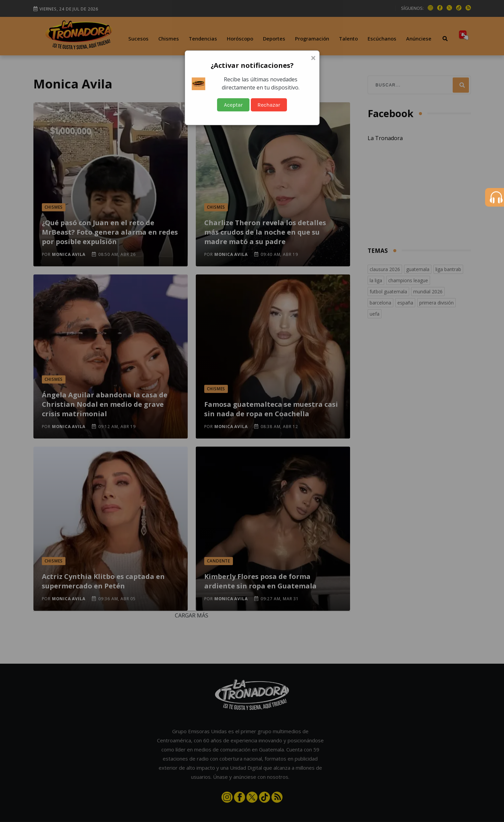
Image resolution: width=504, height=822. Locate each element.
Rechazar (269, 105)
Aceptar (233, 105)
